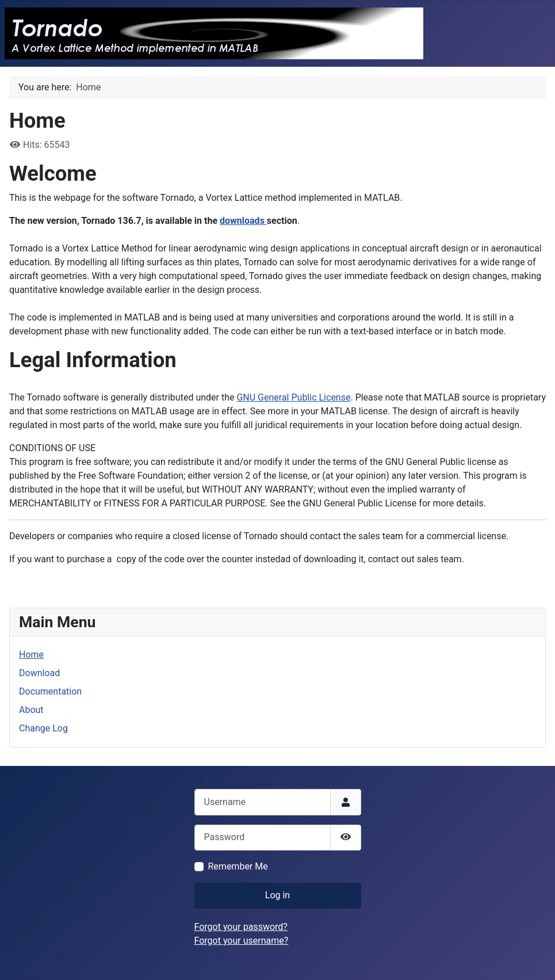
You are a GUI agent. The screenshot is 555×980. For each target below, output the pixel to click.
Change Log (43, 728)
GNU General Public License (293, 397)
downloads (243, 221)
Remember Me (238, 866)
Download (39, 673)
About (31, 710)
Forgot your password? (241, 927)
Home (31, 655)
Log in (277, 895)
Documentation (50, 691)
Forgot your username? (242, 941)
